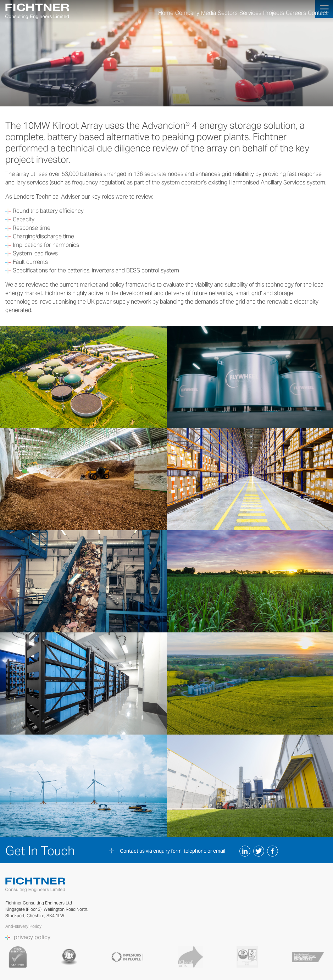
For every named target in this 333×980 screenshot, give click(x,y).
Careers (296, 13)
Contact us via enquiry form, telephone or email (173, 851)
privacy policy (32, 937)
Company (187, 13)
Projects (274, 13)
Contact (318, 13)
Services (250, 13)
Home (166, 13)
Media (209, 13)
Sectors (228, 13)
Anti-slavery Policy (24, 926)
